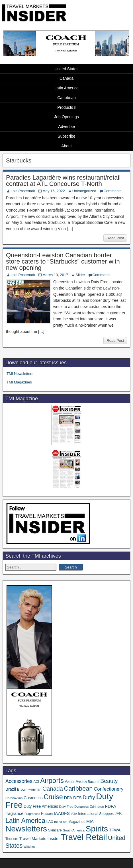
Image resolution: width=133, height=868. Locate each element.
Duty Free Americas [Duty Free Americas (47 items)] (41, 806)
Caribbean (66, 98)
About (66, 146)
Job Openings (66, 117)
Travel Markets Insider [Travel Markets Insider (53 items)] (40, 839)
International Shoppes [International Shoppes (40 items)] (96, 814)
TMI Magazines (19, 382)
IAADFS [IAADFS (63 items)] (62, 813)
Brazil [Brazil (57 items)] (11, 789)
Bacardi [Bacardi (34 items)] (93, 782)
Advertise (66, 126)
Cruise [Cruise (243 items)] (53, 797)
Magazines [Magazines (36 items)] (77, 822)
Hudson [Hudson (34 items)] (47, 814)
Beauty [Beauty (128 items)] (109, 781)
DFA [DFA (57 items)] (68, 798)
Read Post (115, 238)
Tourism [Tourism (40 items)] (12, 839)
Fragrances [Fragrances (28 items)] (32, 814)
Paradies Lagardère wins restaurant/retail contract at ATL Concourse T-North (63, 181)
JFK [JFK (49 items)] (118, 813)
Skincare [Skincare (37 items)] (55, 830)
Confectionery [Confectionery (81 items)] (109, 789)
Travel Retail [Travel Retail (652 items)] (84, 837)
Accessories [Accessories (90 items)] (19, 781)
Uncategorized (84, 191)
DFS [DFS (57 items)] (77, 798)
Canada (66, 78)
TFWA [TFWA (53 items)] (115, 830)
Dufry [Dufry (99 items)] (89, 797)
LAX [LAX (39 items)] (50, 822)
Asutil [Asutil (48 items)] (70, 781)
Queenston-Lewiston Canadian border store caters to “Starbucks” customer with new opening (63, 261)
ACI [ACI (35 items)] (36, 782)
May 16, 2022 (54, 191)
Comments (113, 191)
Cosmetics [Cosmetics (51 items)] (33, 798)
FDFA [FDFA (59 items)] (111, 806)
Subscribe (66, 136)
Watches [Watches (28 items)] (30, 847)
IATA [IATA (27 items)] (74, 814)
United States (66, 69)
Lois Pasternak (23, 191)
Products (65, 107)
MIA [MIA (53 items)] (90, 821)
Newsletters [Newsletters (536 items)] (26, 829)
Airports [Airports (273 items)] (52, 780)
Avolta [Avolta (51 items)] (81, 781)
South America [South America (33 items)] (74, 830)
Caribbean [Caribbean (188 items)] (78, 788)
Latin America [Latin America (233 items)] (25, 821)
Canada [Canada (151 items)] (53, 788)
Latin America (66, 88)
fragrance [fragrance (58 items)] (14, 813)
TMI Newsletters (20, 374)
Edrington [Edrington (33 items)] (97, 806)
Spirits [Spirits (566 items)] (97, 829)
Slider (80, 275)
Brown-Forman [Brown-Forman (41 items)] (29, 789)
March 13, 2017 (55, 275)
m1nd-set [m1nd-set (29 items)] (61, 822)
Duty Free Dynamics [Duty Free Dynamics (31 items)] (74, 807)
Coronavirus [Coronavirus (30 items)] (14, 798)
